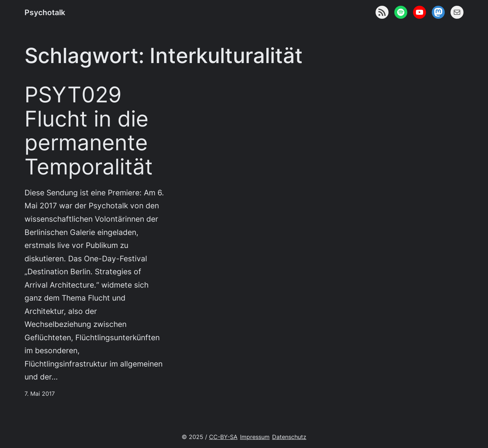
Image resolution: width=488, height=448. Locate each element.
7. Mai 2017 (40, 394)
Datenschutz (289, 437)
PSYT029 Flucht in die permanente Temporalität (89, 131)
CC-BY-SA (223, 437)
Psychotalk (45, 12)
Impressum (255, 437)
